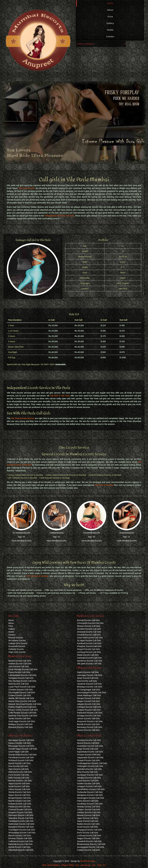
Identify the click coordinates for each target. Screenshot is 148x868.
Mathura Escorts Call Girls (20, 772)
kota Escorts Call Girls (87, 681)
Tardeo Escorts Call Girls (20, 718)
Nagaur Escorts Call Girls (88, 701)
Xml (94, 865)
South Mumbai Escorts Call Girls (23, 669)
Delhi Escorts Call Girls (19, 778)
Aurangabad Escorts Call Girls (91, 847)
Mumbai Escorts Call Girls (20, 781)
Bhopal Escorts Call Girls (20, 798)
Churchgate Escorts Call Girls (22, 692)
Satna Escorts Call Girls (88, 821)
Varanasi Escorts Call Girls (89, 740)
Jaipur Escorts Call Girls (19, 783)
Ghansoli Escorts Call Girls (89, 632)
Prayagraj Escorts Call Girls (89, 830)
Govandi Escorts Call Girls (89, 635)
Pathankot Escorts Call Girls (90, 713)
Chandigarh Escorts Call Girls (22, 830)
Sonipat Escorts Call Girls (89, 698)
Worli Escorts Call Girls (19, 684)
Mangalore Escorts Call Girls (90, 795)
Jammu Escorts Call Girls (88, 718)
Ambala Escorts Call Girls (89, 807)
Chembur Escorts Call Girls (21, 690)
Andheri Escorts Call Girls (20, 664)
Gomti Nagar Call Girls (18, 752)
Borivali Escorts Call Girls (88, 620)
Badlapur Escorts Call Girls (20, 724)
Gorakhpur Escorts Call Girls (90, 804)
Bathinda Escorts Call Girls (20, 844)
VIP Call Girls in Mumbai (37, 576)
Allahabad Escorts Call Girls (21, 850)
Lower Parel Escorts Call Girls (22, 687)
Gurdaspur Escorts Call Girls (90, 775)
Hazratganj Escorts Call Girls (21, 740)
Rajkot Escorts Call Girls (88, 672)
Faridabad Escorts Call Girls (21, 821)
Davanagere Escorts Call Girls (91, 798)
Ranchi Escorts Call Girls (20, 835)
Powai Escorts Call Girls (19, 672)
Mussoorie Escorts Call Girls (90, 721)
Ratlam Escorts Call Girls (88, 824)
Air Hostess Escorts (21, 533)
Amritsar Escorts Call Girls (20, 838)
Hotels (110, 30)
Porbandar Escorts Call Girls (90, 792)
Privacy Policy (68, 865)
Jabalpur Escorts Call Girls (89, 778)
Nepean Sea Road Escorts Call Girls (25, 704)
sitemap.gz (86, 865)
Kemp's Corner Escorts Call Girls (23, 710)
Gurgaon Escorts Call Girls (20, 812)
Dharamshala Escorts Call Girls (22, 755)
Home (110, 3)
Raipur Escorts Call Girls (19, 795)
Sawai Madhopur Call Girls (89, 695)
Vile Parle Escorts (27, 188)
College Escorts (57, 533)
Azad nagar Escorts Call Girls (22, 721)
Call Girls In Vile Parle (60, 396)
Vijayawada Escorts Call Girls (90, 757)
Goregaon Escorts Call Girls (21, 678)
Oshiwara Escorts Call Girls (89, 658)
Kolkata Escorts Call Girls (20, 804)
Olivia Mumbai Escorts (21, 541)
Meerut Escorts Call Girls (88, 743)
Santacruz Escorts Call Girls (90, 661)
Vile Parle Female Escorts (23, 418)
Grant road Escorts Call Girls (90, 638)
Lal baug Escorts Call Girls (89, 652)
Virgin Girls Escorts (17, 652)
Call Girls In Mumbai (104, 485)
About (110, 10)
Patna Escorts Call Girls (88, 801)
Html (99, 865)
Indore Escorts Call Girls (19, 789)
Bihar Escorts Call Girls (87, 772)
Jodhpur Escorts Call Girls (89, 812)
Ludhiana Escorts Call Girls (21, 841)
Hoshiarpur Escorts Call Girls (90, 746)
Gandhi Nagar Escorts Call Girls (23, 749)
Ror (77, 865)
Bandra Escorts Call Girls (20, 661)
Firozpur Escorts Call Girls (89, 755)
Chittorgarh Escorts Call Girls (90, 766)
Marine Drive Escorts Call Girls (22, 701)
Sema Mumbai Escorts (92, 541)
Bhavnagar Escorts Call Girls (21, 746)
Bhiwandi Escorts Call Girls (21, 727)
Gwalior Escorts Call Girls (89, 783)
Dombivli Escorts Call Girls (89, 629)
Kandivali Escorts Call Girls (89, 643)
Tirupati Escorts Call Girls (88, 760)
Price (110, 17)
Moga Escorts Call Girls (88, 749)
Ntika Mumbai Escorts (57, 541)
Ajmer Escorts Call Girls (88, 678)
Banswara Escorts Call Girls (90, 727)
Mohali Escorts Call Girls (19, 847)
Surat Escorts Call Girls (88, 827)
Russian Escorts (127, 533)
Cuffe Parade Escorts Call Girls (22, 713)
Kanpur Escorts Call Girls (20, 743)
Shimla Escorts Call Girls (20, 792)
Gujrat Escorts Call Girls (88, 781)
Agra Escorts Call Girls (19, 769)
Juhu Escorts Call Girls (19, 666)
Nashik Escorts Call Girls (20, 801)
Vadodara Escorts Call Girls (89, 769)
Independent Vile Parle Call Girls (59, 216)
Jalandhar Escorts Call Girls (21, 818)
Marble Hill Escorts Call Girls (21, 698)
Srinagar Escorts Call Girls (89, 716)
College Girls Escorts (18, 643)
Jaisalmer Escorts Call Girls (89, 684)
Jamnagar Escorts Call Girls (90, 675)
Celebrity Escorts (16, 649)
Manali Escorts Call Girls (19, 763)
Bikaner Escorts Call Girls (89, 815)
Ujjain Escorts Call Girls (88, 818)
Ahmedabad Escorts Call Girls (22, 833)
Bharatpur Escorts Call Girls (90, 687)
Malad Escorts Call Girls (88, 655)
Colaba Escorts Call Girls (20, 695)
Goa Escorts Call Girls (18, 766)
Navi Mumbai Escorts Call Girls (22, 681)
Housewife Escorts (91, 533)
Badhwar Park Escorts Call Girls (23, 716)
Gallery (110, 23)
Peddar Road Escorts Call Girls (22, 707)
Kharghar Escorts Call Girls (89, 646)
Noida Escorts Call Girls (19, 786)
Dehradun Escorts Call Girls (21, 815)
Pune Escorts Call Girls (19, 775)
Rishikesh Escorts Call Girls (21, 760)
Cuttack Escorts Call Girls (89, 850)
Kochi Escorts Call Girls (88, 833)
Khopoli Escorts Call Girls (88, 649)
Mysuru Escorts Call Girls (88, 730)
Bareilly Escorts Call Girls (88, 724)
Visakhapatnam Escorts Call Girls (92, 763)
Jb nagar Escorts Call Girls (89, 640)
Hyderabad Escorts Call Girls (21, 824)
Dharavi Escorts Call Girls (89, 626)
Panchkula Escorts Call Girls (21, 757)
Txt (104, 865)
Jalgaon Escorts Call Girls (89, 704)
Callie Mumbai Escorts (127, 541)
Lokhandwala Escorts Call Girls (22, 675)
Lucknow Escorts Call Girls (89, 835)
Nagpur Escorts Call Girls (88, 838)
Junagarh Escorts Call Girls (89, 786)
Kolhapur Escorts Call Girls (89, 707)
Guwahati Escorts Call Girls (89, 841)
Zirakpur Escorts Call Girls (89, 710)
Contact (110, 37)
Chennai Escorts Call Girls (20, 809)
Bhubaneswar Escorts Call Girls (91, 844)
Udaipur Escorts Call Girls (89, 809)
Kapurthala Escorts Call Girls (90, 752)
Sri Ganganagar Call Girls (89, 690)
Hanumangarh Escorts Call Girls (91, 692)
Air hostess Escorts (17, 640)
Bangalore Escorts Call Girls (21, 827)
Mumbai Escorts (88, 861)
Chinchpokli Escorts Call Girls (90, 623)
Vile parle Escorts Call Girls (89, 664)
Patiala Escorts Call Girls (20, 807)
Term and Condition (51, 865)
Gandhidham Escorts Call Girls (91, 789)
